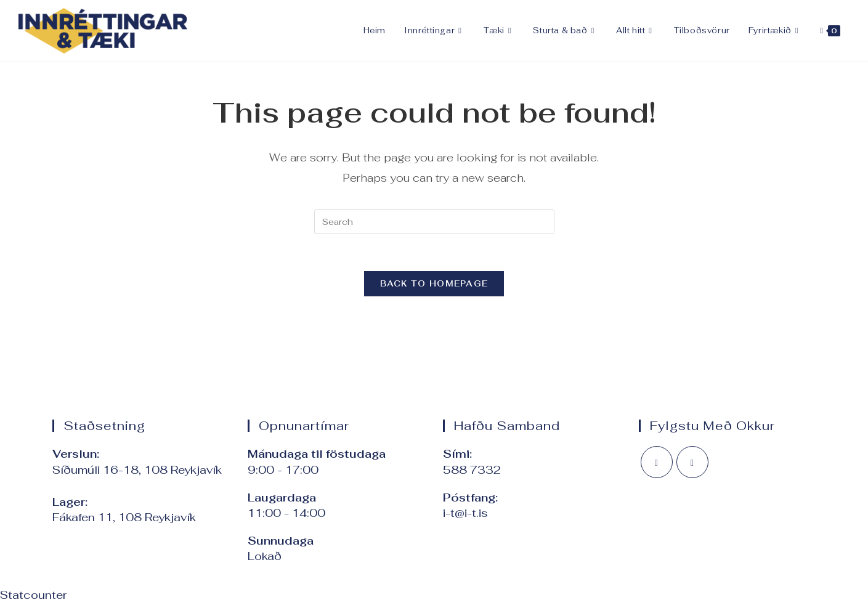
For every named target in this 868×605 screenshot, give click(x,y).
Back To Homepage (434, 284)
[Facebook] (657, 462)
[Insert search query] (434, 222)
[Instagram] (692, 462)
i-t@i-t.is (465, 513)
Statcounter (33, 595)
